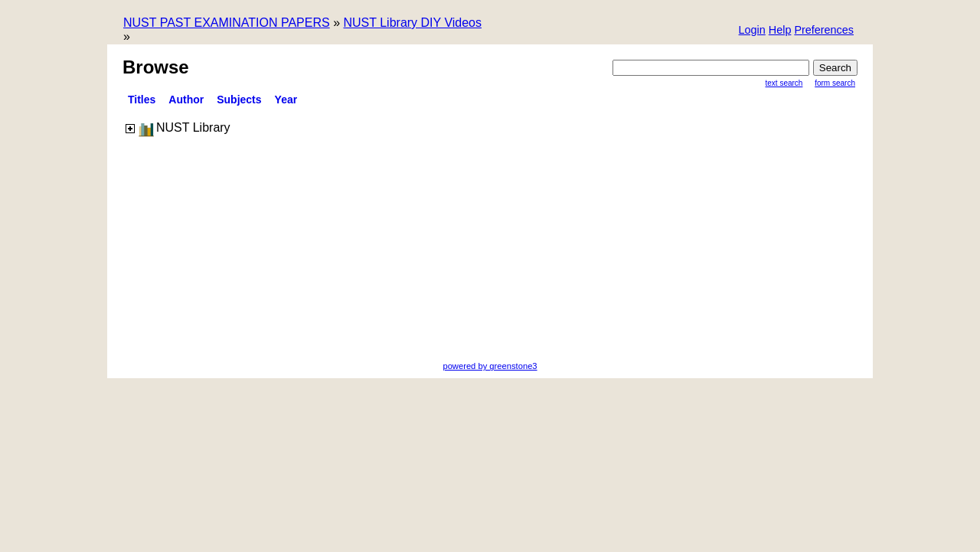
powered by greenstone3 (490, 366)
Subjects (239, 100)
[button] (824, 31)
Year (286, 100)
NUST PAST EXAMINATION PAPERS (227, 23)
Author (186, 100)
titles (142, 100)
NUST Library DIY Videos (412, 23)
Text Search (784, 83)
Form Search (835, 83)
